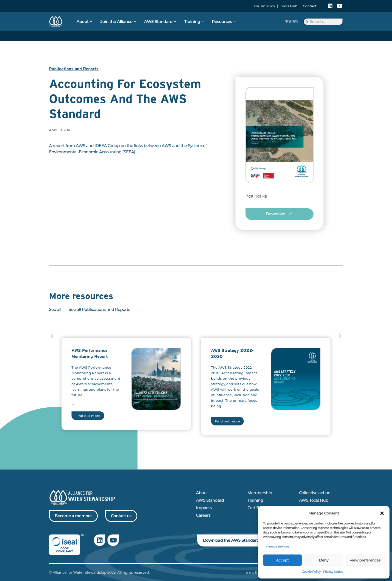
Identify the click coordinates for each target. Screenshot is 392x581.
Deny (324, 560)
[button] (382, 513)
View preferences (365, 560)
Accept (282, 560)
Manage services (277, 546)
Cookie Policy (311, 572)
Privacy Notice (333, 572)
